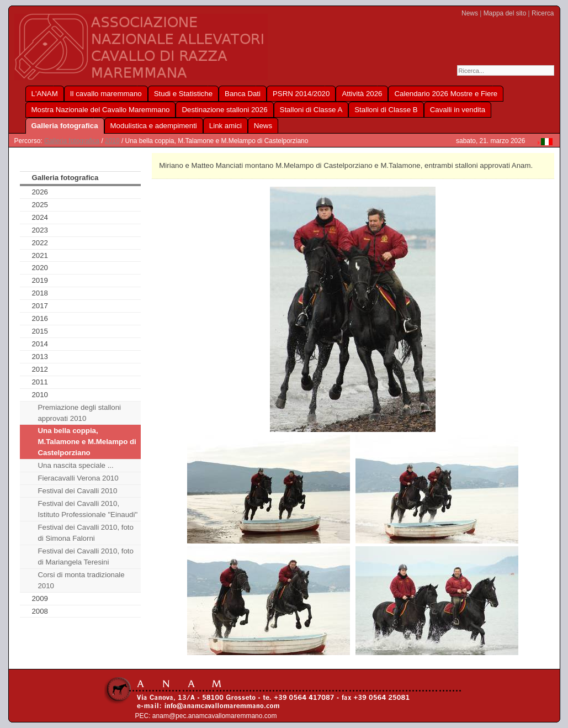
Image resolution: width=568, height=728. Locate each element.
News (470, 13)
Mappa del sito (505, 13)
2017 (40, 306)
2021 (40, 255)
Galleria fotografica (72, 141)
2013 (40, 357)
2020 (40, 268)
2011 (40, 382)
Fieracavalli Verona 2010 (78, 478)
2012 (40, 369)
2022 (40, 243)
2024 (40, 217)
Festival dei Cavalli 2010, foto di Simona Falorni (86, 533)
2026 (40, 192)
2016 (40, 318)
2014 (40, 344)
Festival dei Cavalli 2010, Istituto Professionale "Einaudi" (87, 509)
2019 (40, 280)
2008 (40, 611)
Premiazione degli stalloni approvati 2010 (79, 413)
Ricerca (543, 13)
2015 (40, 331)
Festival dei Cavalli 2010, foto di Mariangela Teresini (86, 556)
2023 (40, 230)
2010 (112, 141)
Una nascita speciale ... (75, 465)
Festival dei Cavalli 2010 (77, 491)
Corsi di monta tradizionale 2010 (81, 580)
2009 (40, 598)
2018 (40, 293)
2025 (40, 205)
